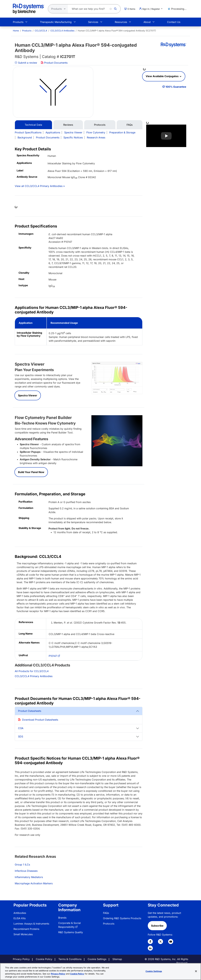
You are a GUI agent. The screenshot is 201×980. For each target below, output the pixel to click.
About (147, 22)
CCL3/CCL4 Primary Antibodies (34, 676)
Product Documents (54, 63)
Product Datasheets (30, 711)
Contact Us (174, 22)
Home (16, 31)
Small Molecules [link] (23, 934)
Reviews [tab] (68, 125)
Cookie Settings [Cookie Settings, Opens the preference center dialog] (154, 971)
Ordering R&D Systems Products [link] (122, 918)
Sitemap (117, 959)
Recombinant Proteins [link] (26, 929)
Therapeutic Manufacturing (56, 22)
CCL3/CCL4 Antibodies (62, 31)
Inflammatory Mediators (29, 877)
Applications (53, 132)
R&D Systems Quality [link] (71, 932)
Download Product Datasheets (40, 720)
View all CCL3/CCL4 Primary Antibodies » (40, 186)
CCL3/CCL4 (41, 31)
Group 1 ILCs (22, 865)
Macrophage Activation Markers (34, 883)
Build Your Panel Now (31, 472)
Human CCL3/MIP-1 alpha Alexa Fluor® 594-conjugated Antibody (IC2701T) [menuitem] (117, 31)
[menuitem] (16, 31)
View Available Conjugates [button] (162, 76)
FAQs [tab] (130, 125)
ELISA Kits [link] (20, 918)
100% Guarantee (176, 87)
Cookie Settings (97, 959)
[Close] (196, 971)
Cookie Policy (44, 959)
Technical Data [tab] (33, 125)
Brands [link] (62, 918)
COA (21, 728)
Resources (121, 22)
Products (18, 22)
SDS (21, 736)
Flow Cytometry (96, 132)
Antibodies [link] (20, 913)
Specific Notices (73, 137)
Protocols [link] (109, 924)
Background (25, 137)
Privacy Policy (21, 959)
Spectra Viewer (73, 132)
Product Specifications (28, 132)
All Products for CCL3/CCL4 (32, 671)
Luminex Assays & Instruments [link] (31, 924)
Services (93, 22)
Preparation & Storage (122, 132)
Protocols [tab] (100, 125)
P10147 (53, 656)
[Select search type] (57, 9)
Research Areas (96, 137)
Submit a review (26, 63)
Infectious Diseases (26, 871)
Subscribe (157, 926)
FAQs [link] (106, 913)
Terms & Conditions (70, 959)
